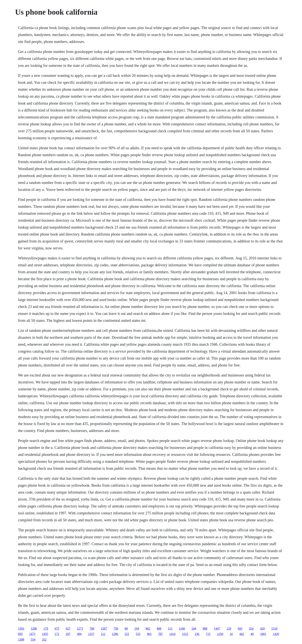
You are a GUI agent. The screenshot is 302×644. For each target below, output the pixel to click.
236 (197, 634)
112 (103, 634)
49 (252, 634)
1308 (21, 639)
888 (205, 628)
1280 (34, 628)
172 (57, 634)
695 (20, 634)
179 (46, 628)
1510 (274, 628)
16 (231, 634)
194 (137, 628)
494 (79, 634)
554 (33, 639)
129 (229, 628)
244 (194, 628)
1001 (263, 634)
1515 (185, 634)
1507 (104, 628)
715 (208, 634)
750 (116, 628)
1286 (115, 634)
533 (138, 634)
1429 (276, 634)
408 (159, 628)
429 (262, 628)
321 (127, 634)
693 (240, 628)
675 (57, 628)
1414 (172, 634)
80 (126, 628)
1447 (217, 628)
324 (251, 628)
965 (149, 634)
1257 (91, 634)
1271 (80, 628)
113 (170, 628)
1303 (21, 628)
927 (68, 628)
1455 (45, 634)
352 (44, 639)
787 (160, 634)
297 (68, 634)
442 (242, 634)
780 (92, 628)
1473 (32, 634)
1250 (220, 634)
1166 (182, 628)
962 (148, 628)
